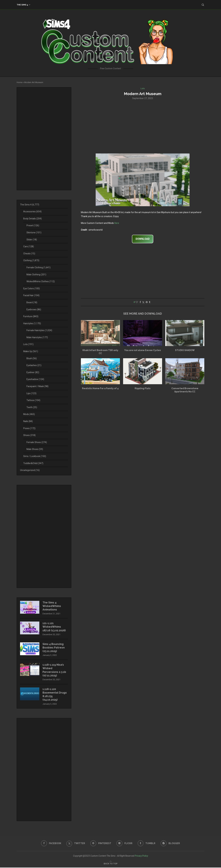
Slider (32, 240)
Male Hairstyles (37, 337)
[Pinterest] (101, 844)
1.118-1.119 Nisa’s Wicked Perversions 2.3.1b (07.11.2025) (54, 670)
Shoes (29, 435)
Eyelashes (34, 365)
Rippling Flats (143, 389)
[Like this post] (137, 302)
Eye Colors (32, 288)
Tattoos (33, 400)
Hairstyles (32, 323)
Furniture (31, 316)
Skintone (34, 233)
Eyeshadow (35, 379)
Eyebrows (34, 309)
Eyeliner (33, 372)
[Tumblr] (147, 844)
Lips (31, 393)
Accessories (32, 212)
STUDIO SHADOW (185, 350)
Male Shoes (35, 449)
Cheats (29, 254)
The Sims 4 (22, 5)
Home (19, 82)
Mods (29, 414)
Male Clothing (36, 275)
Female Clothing (39, 267)
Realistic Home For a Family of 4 (100, 389)
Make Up (31, 351)
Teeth (32, 407)
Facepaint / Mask (37, 386)
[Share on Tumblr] (150, 302)
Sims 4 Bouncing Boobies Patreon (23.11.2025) (54, 648)
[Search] (203, 5)
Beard (32, 302)
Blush (32, 358)
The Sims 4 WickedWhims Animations (52, 606)
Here (117, 223)
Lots (28, 344)
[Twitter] (76, 844)
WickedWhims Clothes (41, 281)
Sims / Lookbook (35, 456)
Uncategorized (30, 470)
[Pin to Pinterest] (147, 302)
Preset (33, 225)
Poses (29, 428)
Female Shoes (37, 442)
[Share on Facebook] (140, 302)
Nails (28, 421)
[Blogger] (170, 844)
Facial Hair (31, 295)
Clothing (31, 260)
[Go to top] (111, 864)
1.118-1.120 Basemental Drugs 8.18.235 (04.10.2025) (55, 695)
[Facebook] (51, 844)
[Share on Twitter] (143, 302)
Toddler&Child (33, 463)
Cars (29, 246)
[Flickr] (124, 844)
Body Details (32, 219)
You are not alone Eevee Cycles (143, 350)
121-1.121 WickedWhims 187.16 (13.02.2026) (54, 627)
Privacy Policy (141, 856)
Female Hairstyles (39, 330)
